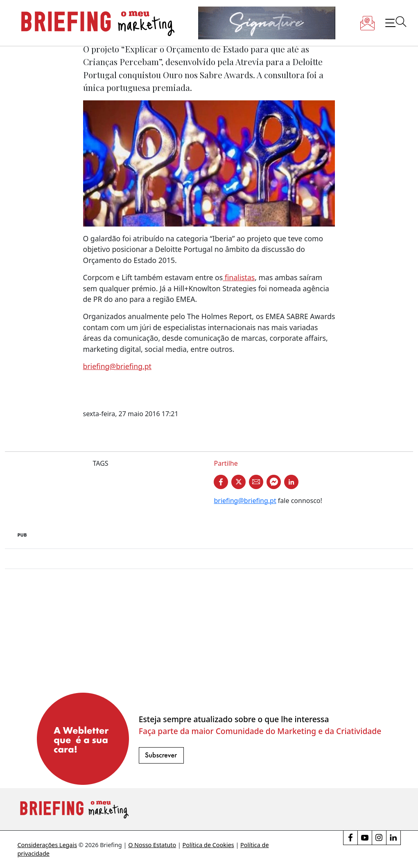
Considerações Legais (47, 845)
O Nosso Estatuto (152, 845)
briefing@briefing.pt (117, 366)
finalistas (239, 277)
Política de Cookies (208, 845)
